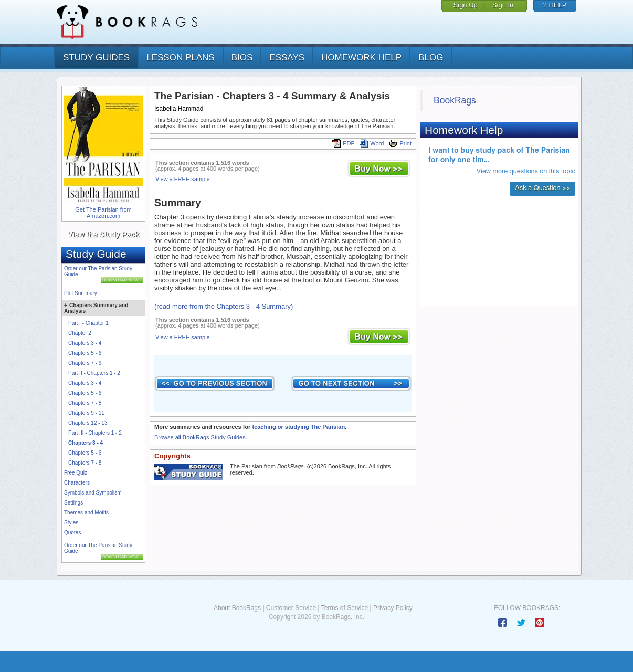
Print (400, 143)
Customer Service (291, 608)
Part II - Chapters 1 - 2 (94, 373)
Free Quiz (76, 473)
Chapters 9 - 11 (86, 413)
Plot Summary (81, 293)
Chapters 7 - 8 (85, 403)
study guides (96, 57)
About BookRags (237, 608)
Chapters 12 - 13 (88, 423)
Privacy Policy (393, 608)
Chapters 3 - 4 (85, 343)
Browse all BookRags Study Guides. (201, 437)
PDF (343, 143)
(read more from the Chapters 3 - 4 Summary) (224, 306)
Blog (431, 57)
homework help (361, 57)
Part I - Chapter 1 (88, 323)
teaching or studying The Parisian (298, 427)
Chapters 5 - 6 (85, 353)
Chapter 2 (80, 333)
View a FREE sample (183, 179)
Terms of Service (345, 608)
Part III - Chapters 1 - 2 (95, 433)
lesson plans (180, 57)
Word (372, 143)
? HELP (555, 5)
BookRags (455, 100)
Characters (77, 483)
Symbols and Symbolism (93, 493)
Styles (71, 523)
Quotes (72, 533)
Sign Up (466, 5)
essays (287, 57)
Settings (73, 503)
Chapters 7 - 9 (85, 363)
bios (242, 57)
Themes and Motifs (86, 513)
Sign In (503, 5)
